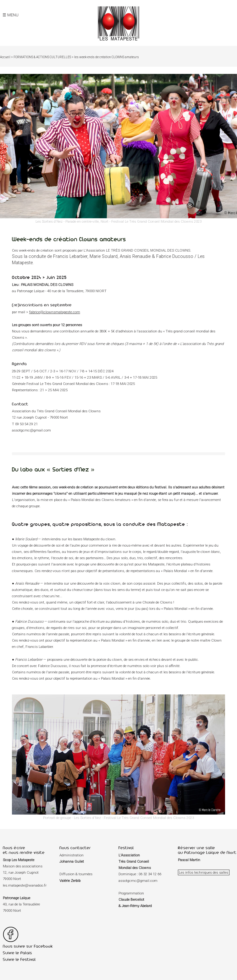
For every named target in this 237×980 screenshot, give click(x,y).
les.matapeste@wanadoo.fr (25, 885)
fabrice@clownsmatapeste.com (55, 312)
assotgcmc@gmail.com (31, 430)
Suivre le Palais (17, 953)
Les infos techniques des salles (204, 872)
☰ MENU (11, 15)
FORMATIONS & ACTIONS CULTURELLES (42, 57)
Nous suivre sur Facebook (28, 946)
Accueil (5, 57)
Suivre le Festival (19, 959)
